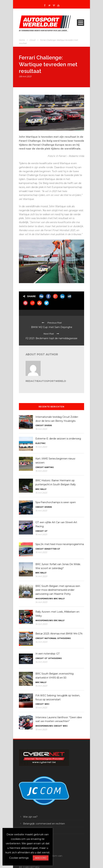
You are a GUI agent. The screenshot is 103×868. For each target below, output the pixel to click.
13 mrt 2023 (41, 708)
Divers (48, 425)
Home (22, 40)
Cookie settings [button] (19, 858)
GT (46, 531)
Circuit (32, 40)
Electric (40, 443)
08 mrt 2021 (25, 76)
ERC (56, 620)
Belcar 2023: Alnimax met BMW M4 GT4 (59, 634)
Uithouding (64, 638)
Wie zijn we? (30, 817)
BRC (38, 489)
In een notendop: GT (47, 654)
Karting (49, 467)
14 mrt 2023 (41, 576)
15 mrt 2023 (41, 447)
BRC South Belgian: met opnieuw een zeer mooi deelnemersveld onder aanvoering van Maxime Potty (58, 590)
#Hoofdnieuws (44, 599)
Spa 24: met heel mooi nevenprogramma (60, 544)
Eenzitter (50, 549)
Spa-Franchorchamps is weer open (56, 502)
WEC (47, 704)
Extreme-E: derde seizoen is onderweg (58, 439)
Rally (43, 489)
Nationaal (50, 638)
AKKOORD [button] (41, 858)
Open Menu (81, 23)
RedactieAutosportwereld (46, 381)
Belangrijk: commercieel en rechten (44, 824)
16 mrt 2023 (41, 429)
